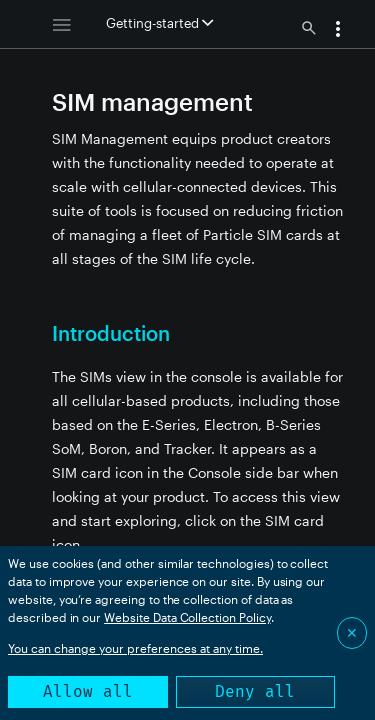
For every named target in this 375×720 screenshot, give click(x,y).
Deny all (255, 691)
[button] (338, 31)
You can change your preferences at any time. (135, 648)
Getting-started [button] (159, 23)
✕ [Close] (352, 632)
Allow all (88, 691)
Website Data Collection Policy (187, 617)
